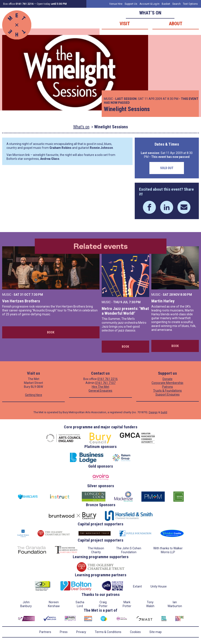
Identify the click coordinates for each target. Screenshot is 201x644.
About (176, 24)
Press (64, 632)
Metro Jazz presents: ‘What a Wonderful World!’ (125, 311)
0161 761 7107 (105, 383)
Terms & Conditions (108, 632)
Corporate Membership (167, 383)
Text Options (190, 4)
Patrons (168, 387)
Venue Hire (116, 4)
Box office (18, 4)
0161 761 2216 (108, 379)
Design (153, 412)
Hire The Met (100, 387)
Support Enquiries (168, 394)
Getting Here (34, 395)
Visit (125, 24)
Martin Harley (163, 301)
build (164, 412)
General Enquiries (100, 391)
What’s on (150, 13)
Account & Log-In (150, 4)
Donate (168, 379)
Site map (156, 632)
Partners (45, 632)
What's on (81, 127)
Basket (166, 4)
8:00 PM (186, 295)
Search (176, 4)
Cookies (135, 632)
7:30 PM (37, 295)
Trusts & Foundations (167, 391)
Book (51, 332)
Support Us (131, 4)
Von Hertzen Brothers (21, 301)
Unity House (159, 586)
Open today (52, 4)
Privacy (81, 632)
